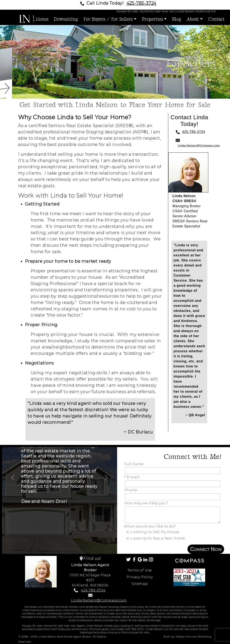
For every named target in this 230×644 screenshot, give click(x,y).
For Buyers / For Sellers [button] (108, 19)
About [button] (193, 19)
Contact (216, 19)
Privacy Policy (140, 577)
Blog (177, 19)
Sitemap (140, 584)
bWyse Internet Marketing (194, 637)
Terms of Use (140, 570)
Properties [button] (152, 19)
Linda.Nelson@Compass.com (199, 145)
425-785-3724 (141, 3)
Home (42, 19)
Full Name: (135, 464)
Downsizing (66, 19)
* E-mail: (133, 477)
